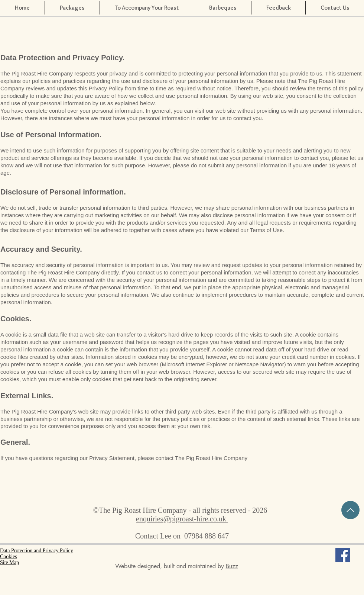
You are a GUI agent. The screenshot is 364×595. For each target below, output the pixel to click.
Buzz (232, 566)
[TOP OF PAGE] (350, 510)
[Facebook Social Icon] (343, 555)
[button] (278, 8)
